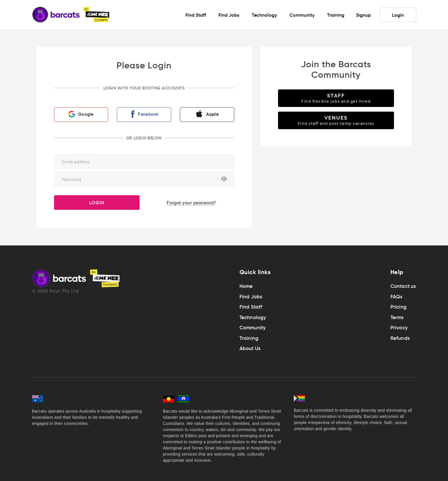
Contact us (403, 286)
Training (249, 338)
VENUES (336, 120)
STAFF (336, 98)
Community (253, 328)
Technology (253, 318)
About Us (250, 348)
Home (246, 286)
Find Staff (251, 307)
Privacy (399, 328)
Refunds (400, 338)
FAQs (397, 297)
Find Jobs (251, 297)
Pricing (398, 307)
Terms (397, 318)
